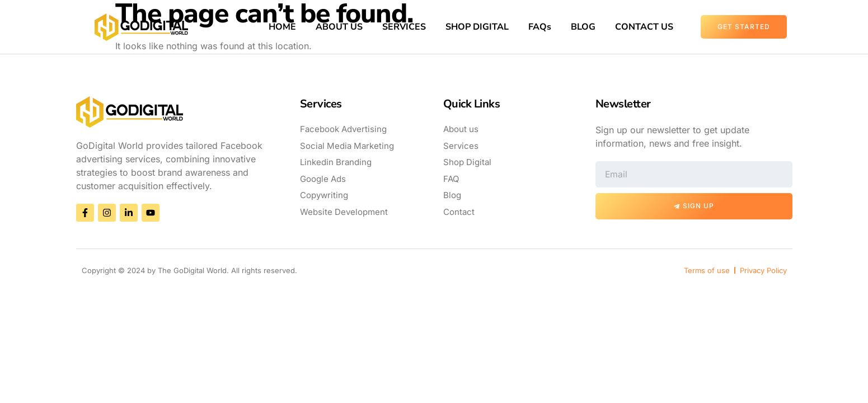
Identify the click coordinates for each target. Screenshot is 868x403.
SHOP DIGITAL (477, 27)
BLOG (583, 27)
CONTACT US (644, 27)
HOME (282, 27)
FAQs (540, 27)
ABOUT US (339, 27)
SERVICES (404, 27)
